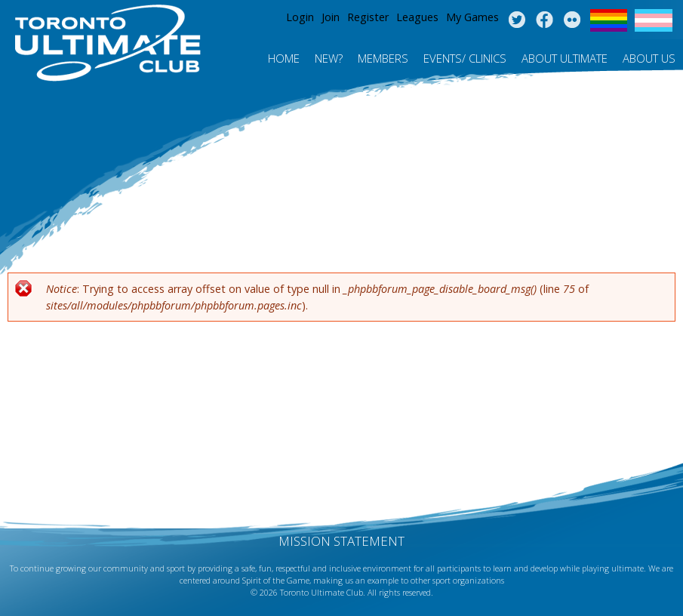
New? (329, 58)
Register (368, 17)
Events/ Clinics (465, 58)
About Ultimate (565, 58)
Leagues (417, 17)
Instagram (572, 20)
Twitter (517, 20)
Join (331, 17)
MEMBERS (383, 58)
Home (284, 58)
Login (300, 17)
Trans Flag (654, 20)
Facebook (545, 20)
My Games (472, 17)
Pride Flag (609, 20)
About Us (649, 58)
